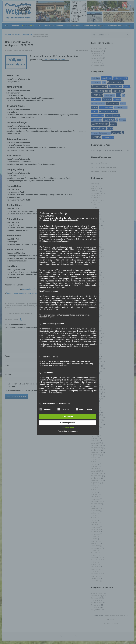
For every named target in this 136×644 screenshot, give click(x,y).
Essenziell (45, 409)
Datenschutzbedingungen (68, 431)
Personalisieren (68, 428)
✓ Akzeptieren (68, 416)
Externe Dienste (84, 409)
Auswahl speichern (68, 423)
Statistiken (63, 409)
